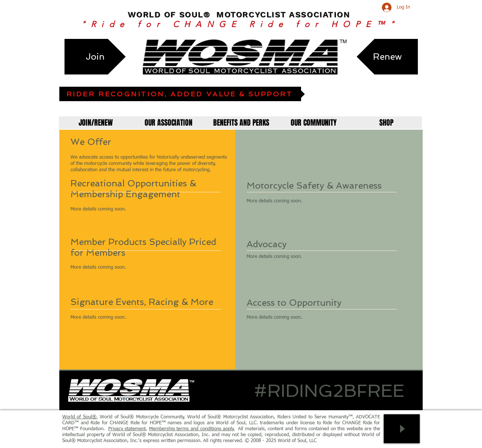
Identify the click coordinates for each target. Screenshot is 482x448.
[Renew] (387, 57)
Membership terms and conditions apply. (192, 429)
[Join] (95, 57)
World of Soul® (79, 417)
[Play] (402, 429)
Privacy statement (127, 429)
